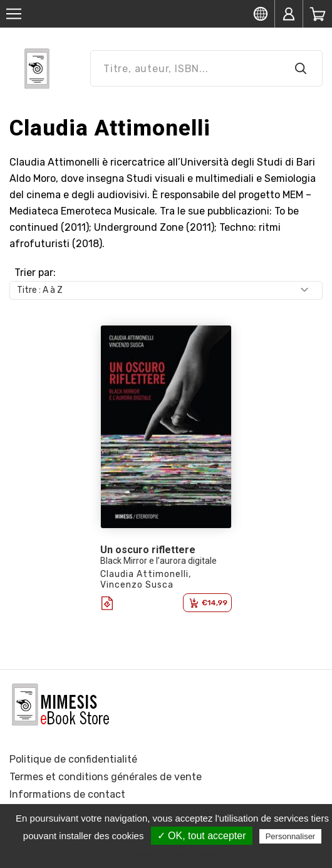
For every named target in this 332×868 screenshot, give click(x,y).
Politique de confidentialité (73, 759)
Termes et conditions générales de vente (106, 777)
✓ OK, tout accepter (202, 836)
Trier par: (35, 273)
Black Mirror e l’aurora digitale (158, 561)
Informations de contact (67, 794)
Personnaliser (291, 836)
